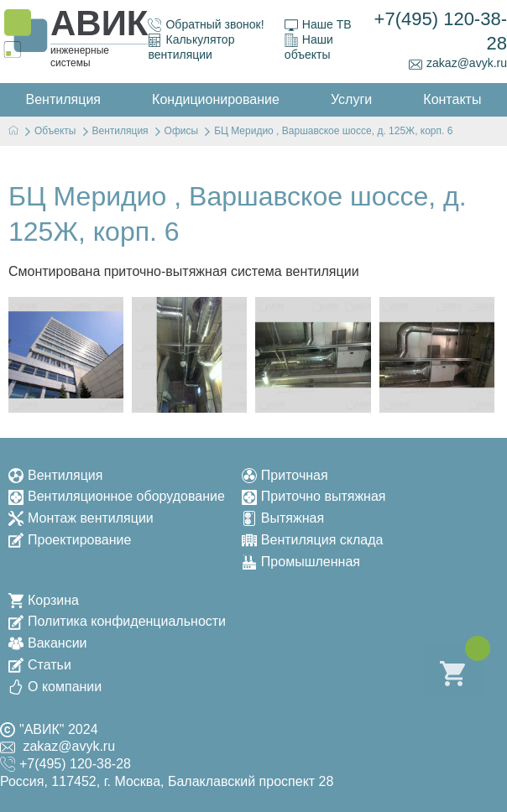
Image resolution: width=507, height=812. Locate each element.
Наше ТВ (318, 25)
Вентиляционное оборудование (117, 496)
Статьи (40, 665)
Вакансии (48, 643)
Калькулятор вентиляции (191, 47)
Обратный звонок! (206, 25)
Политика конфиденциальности (117, 621)
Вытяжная (283, 518)
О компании (55, 687)
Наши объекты (309, 47)
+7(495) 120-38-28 (441, 31)
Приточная (285, 475)
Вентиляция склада (313, 540)
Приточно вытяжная (314, 496)
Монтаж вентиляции (81, 518)
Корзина (44, 600)
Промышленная (301, 562)
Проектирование (70, 540)
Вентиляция (55, 475)
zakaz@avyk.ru (458, 63)
